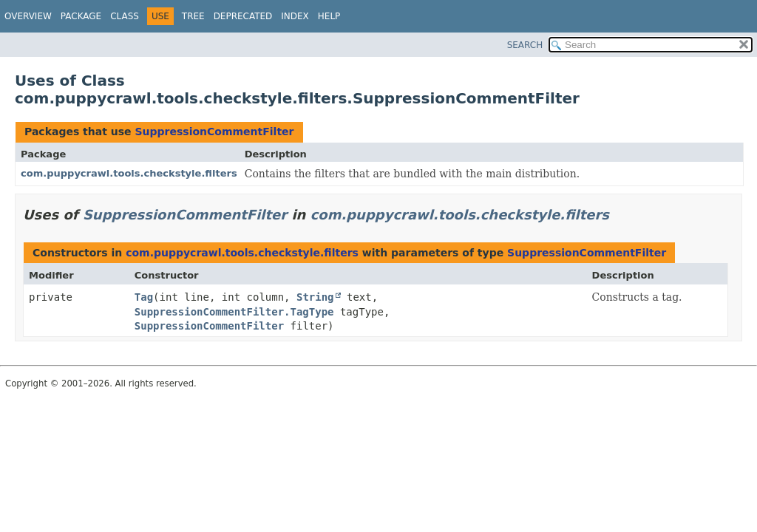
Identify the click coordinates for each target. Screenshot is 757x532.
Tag (144, 297)
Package (81, 16)
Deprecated (243, 16)
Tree (193, 16)
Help (329, 16)
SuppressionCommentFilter (214, 132)
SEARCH (525, 45)
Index (295, 16)
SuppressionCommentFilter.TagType (234, 312)
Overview (28, 16)
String (315, 297)
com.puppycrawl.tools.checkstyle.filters (129, 173)
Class (125, 16)
